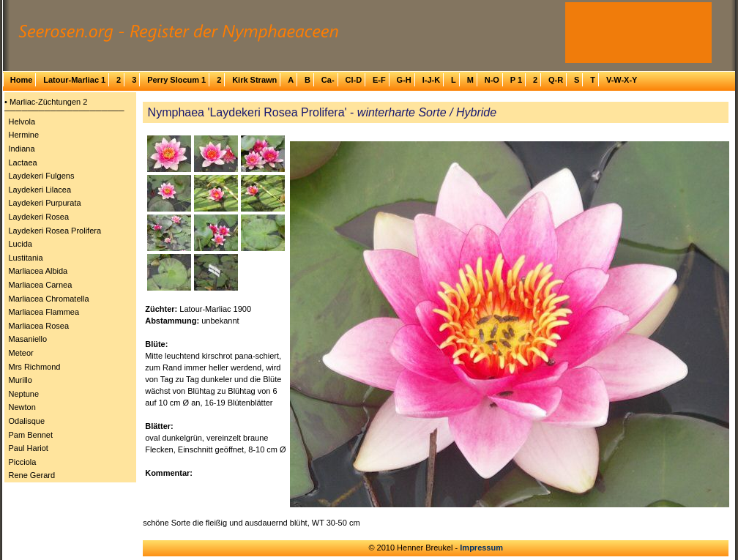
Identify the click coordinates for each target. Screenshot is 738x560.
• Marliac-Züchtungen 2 (46, 102)
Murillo (20, 380)
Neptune (24, 394)
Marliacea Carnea (41, 285)
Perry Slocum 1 (176, 80)
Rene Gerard (32, 475)
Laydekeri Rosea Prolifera (55, 231)
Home (22, 80)
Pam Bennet (31, 435)
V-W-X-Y (622, 80)
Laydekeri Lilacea (40, 190)
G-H (404, 80)
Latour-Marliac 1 (74, 80)
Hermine (24, 135)
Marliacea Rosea (39, 326)
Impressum (481, 548)
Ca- (328, 80)
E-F (379, 80)
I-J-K (431, 80)
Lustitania (26, 258)
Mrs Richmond (35, 367)
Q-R (556, 80)
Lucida (20, 244)
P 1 (516, 80)
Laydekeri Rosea (39, 217)
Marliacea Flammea (44, 312)
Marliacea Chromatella (49, 299)
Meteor (21, 353)
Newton (22, 407)
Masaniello (28, 339)
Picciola (23, 462)
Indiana (22, 149)
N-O (492, 80)
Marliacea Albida (38, 271)
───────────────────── (64, 111)
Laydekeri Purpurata (45, 203)
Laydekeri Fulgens (42, 176)
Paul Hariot (29, 448)
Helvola (22, 122)
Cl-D (353, 80)
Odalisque (27, 421)
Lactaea (23, 163)
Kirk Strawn (254, 80)
